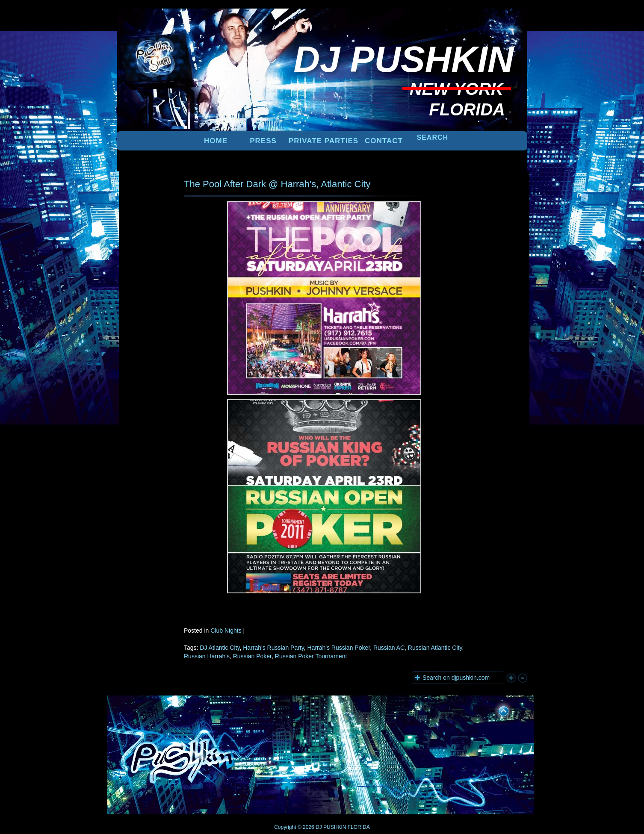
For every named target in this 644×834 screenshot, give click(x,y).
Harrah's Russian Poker (339, 648)
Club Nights (226, 631)
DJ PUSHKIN (330, 827)
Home (216, 141)
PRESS (263, 141)
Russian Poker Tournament (311, 656)
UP (498, 710)
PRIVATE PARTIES (323, 141)
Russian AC (389, 648)
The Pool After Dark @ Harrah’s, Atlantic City (277, 184)
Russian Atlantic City (435, 648)
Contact (384, 141)
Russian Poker (252, 656)
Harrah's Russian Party (273, 648)
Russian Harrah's (207, 656)
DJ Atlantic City (220, 648)
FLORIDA (359, 827)
